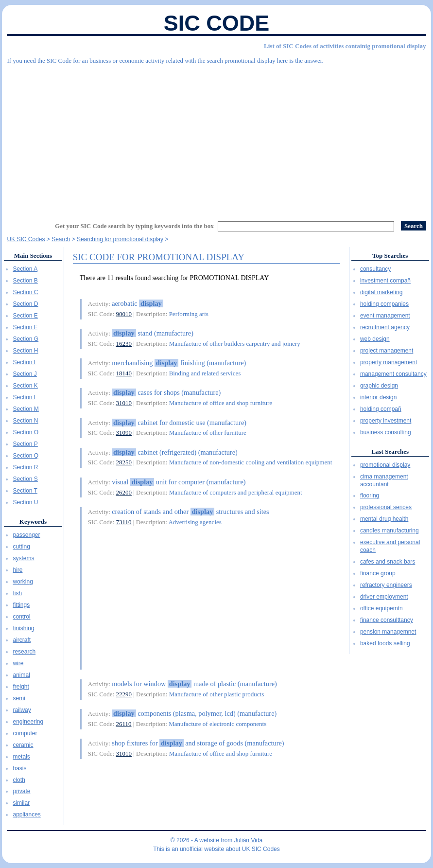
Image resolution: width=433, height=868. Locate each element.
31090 (124, 433)
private (21, 791)
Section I (24, 362)
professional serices (386, 507)
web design (375, 339)
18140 (124, 373)
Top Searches (390, 256)
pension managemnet (388, 632)
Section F (25, 327)
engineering (28, 722)
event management (385, 316)
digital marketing (381, 292)
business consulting (386, 432)
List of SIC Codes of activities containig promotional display (345, 46)
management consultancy (393, 374)
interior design (378, 397)
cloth (19, 780)
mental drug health (384, 519)
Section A (25, 269)
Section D (25, 304)
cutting (21, 547)
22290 (124, 694)
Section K (25, 386)
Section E (25, 316)
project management (387, 351)
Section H (25, 351)
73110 (124, 522)
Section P (25, 444)
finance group (378, 573)
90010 (124, 314)
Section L (25, 397)
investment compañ (385, 281)
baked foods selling (385, 643)
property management (389, 362)
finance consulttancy (387, 620)
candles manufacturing (390, 531)
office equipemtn (381, 608)
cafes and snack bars (388, 562)
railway (22, 710)
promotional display (385, 465)
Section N (25, 421)
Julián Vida (249, 840)
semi (19, 698)
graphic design (379, 386)
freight (21, 687)
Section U (25, 502)
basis (19, 768)
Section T (25, 491)
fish (17, 593)
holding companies (384, 304)
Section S (25, 479)
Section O (26, 432)
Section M (26, 409)
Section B (25, 281)
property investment (386, 421)
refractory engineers (386, 585)
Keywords (33, 522)
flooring (370, 496)
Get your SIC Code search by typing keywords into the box (134, 226)
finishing (23, 628)
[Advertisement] (216, 139)
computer (25, 733)
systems (23, 558)
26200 (124, 492)
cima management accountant (384, 480)
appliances (26, 815)
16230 (124, 344)
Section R (25, 467)
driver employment (384, 597)
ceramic (23, 745)
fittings (21, 605)
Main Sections (33, 256)
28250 (124, 462)
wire (18, 663)
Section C (25, 292)
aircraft (22, 640)
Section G (26, 339)
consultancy (375, 269)
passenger (26, 535)
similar (21, 803)
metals (21, 757)
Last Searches (390, 452)
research (24, 652)
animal (21, 675)
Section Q (26, 456)
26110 (124, 724)
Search (61, 239)
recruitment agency (385, 327)
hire (17, 570)
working (23, 582)
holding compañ (381, 409)
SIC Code (217, 23)
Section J (25, 374)
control (21, 617)
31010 (124, 403)
